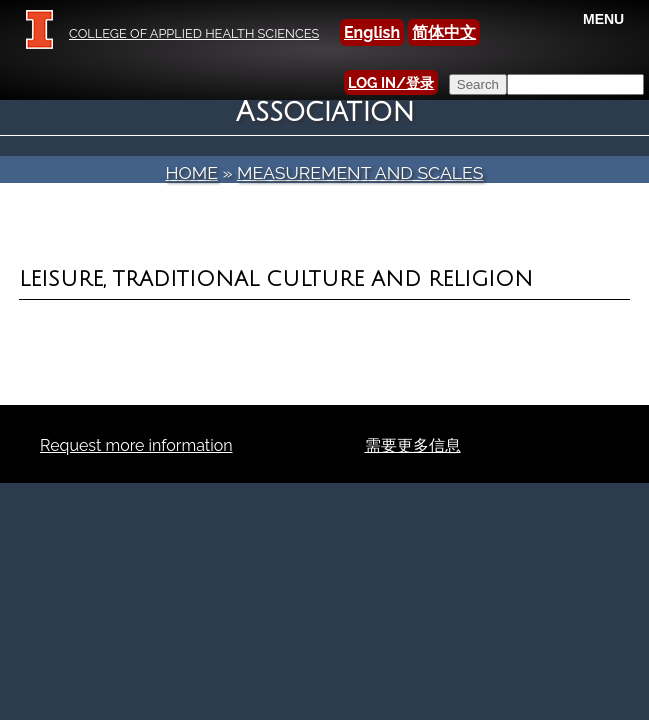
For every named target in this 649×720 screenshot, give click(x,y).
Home (192, 172)
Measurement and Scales (360, 172)
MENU (603, 19)
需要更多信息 (413, 445)
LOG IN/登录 (391, 82)
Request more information (136, 445)
